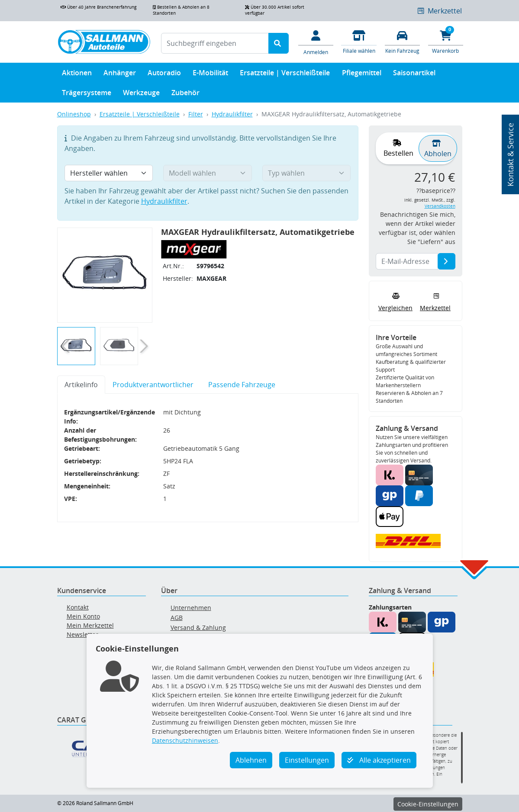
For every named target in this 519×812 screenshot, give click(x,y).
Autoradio (164, 75)
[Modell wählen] (208, 173)
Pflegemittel (362, 75)
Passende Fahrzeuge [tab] (242, 385)
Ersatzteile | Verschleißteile (285, 75)
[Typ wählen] (307, 173)
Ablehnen (251, 760)
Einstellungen (307, 760)
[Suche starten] (279, 43)
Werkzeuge (141, 95)
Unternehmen (191, 608)
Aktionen (77, 75)
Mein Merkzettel (90, 625)
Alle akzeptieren (379, 760)
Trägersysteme (87, 95)
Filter (196, 114)
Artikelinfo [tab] (81, 385)
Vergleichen (395, 301)
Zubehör (185, 95)
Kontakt (78, 607)
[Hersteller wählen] (109, 173)
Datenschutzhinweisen (185, 740)
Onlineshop (74, 114)
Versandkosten (440, 206)
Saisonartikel (414, 75)
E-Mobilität (210, 75)
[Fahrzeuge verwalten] (402, 41)
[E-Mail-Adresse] (446, 261)
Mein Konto (83, 616)
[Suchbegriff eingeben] (215, 43)
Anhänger (120, 75)
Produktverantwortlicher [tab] (153, 385)
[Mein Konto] (316, 42)
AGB (177, 618)
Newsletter (82, 634)
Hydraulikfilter (232, 114)
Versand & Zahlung (198, 627)
